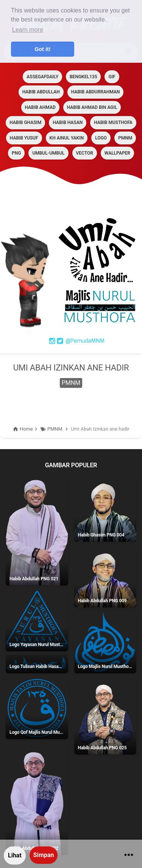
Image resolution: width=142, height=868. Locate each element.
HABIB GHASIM (25, 122)
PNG (16, 153)
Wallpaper (117, 153)
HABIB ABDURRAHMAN (95, 92)
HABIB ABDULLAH (41, 92)
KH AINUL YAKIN (67, 138)
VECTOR (85, 153)
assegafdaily (42, 77)
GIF (112, 77)
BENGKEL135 (83, 77)
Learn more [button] (28, 30)
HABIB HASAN (68, 122)
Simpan (44, 855)
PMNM (125, 138)
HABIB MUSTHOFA (113, 122)
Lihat (15, 855)
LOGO (101, 138)
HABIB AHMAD (40, 107)
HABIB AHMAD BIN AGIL (92, 107)
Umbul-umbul (48, 153)
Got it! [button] (42, 49)
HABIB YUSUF (24, 138)
